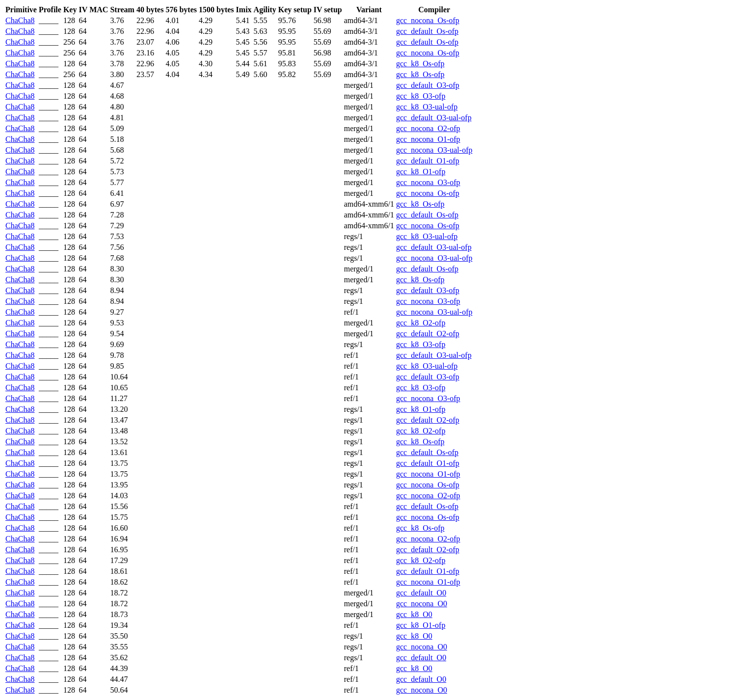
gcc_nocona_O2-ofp (428, 128)
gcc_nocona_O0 (422, 604)
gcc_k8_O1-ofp (421, 172)
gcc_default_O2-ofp (428, 334)
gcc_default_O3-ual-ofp (434, 118)
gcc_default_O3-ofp (428, 85)
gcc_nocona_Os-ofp (428, 20)
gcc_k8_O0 (414, 614)
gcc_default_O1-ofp (428, 161)
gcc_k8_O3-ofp (421, 96)
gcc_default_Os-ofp (427, 31)
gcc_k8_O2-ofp (421, 323)
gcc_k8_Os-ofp (420, 64)
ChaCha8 (20, 20)
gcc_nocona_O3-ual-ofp (434, 150)
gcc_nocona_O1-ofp (428, 139)
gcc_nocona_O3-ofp (428, 182)
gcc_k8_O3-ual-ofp (427, 107)
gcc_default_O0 (421, 593)
